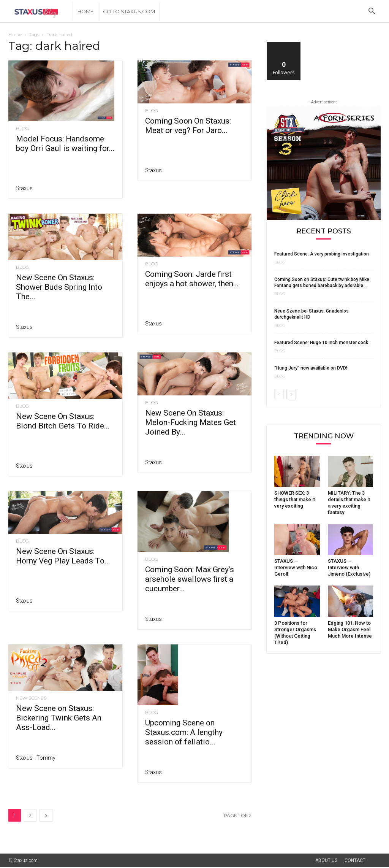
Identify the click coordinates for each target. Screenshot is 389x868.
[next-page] (46, 815)
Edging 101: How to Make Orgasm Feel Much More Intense (350, 629)
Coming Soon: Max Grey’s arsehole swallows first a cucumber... (190, 579)
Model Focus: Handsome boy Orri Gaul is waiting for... (65, 144)
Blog (22, 129)
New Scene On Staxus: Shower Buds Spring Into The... (59, 287)
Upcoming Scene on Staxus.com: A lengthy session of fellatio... (184, 732)
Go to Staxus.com (129, 11)
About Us (326, 860)
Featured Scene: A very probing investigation (322, 254)
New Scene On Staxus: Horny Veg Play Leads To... (63, 556)
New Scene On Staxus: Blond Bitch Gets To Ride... (63, 421)
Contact (355, 860)
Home (85, 11)
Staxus (24, 188)
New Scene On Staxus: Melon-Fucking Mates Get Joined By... (191, 422)
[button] (372, 12)
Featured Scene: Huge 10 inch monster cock (321, 343)
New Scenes (31, 698)
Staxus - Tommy (36, 758)
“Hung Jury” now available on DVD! (311, 368)
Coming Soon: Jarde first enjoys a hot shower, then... (192, 279)
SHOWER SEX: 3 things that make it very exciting (295, 499)
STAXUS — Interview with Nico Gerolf (296, 567)
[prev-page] (279, 394)
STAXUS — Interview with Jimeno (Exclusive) (349, 567)
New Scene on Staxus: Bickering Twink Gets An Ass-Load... (59, 718)
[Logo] (40, 12)
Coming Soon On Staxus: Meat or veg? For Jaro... (188, 126)
